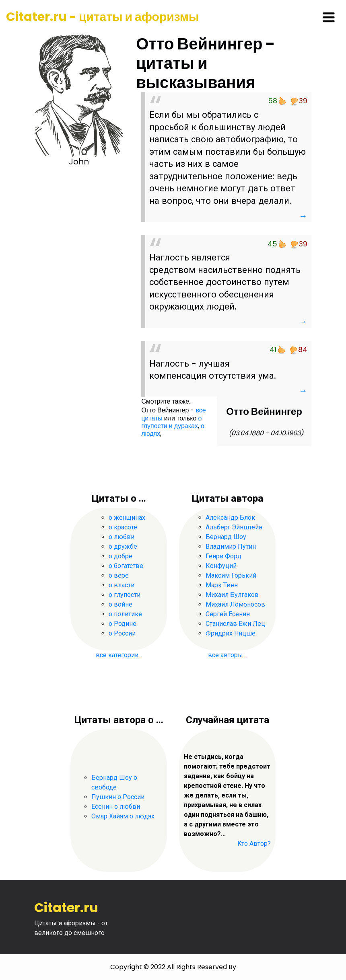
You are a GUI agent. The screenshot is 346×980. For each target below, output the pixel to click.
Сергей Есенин (228, 614)
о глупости (125, 595)
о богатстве (126, 566)
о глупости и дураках (171, 422)
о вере (119, 575)
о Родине (123, 624)
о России (122, 633)
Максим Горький (231, 575)
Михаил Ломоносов (235, 604)
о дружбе (123, 546)
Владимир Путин (231, 546)
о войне (120, 604)
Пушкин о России (118, 797)
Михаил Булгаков (232, 595)
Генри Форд (223, 556)
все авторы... (227, 655)
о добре (120, 556)
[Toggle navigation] (329, 17)
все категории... (119, 655)
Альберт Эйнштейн (234, 527)
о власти (122, 585)
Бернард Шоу (226, 537)
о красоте (123, 527)
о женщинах (127, 518)
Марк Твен (222, 585)
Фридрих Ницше (231, 633)
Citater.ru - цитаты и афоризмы (103, 17)
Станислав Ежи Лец (235, 624)
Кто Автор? (254, 844)
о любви (122, 537)
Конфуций (221, 566)
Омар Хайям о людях (123, 816)
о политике (125, 614)
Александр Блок (230, 518)
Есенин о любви (116, 807)
